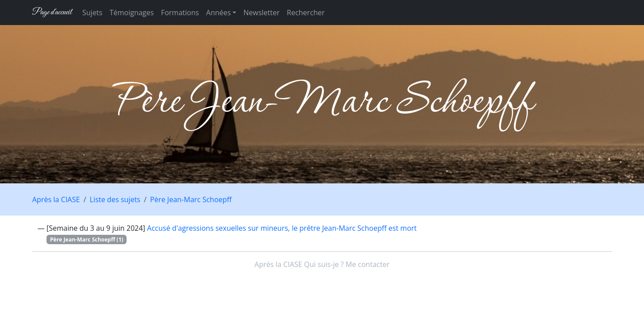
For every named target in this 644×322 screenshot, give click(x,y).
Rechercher (306, 13)
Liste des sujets (115, 199)
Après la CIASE (56, 199)
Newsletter (261, 13)
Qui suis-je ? (324, 264)
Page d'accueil (52, 12)
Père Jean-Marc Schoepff (191, 199)
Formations (180, 13)
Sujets (92, 13)
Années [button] (218, 13)
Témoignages (132, 13)
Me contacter (368, 264)
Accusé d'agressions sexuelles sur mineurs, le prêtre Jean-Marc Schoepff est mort (282, 228)
